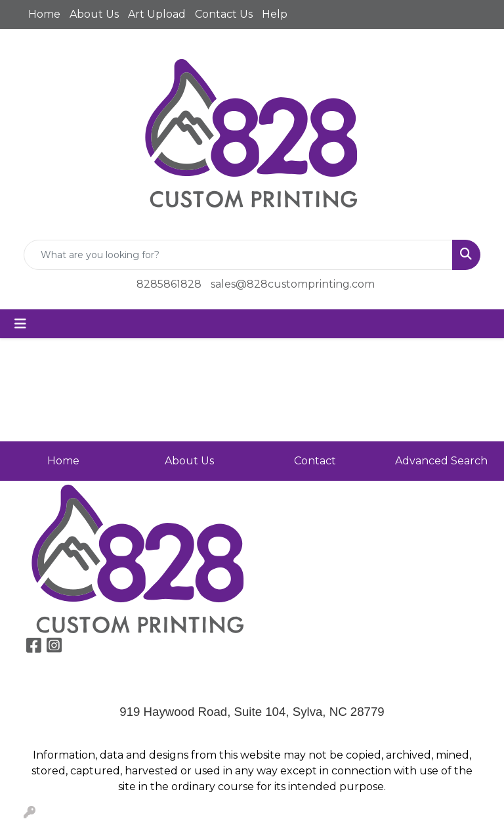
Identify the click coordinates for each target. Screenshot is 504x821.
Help (275, 14)
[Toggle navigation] (20, 324)
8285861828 (169, 284)
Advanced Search (441, 461)
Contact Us (224, 14)
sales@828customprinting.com (293, 284)
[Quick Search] (238, 255)
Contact (315, 461)
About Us (94, 14)
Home (44, 14)
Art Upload (157, 14)
